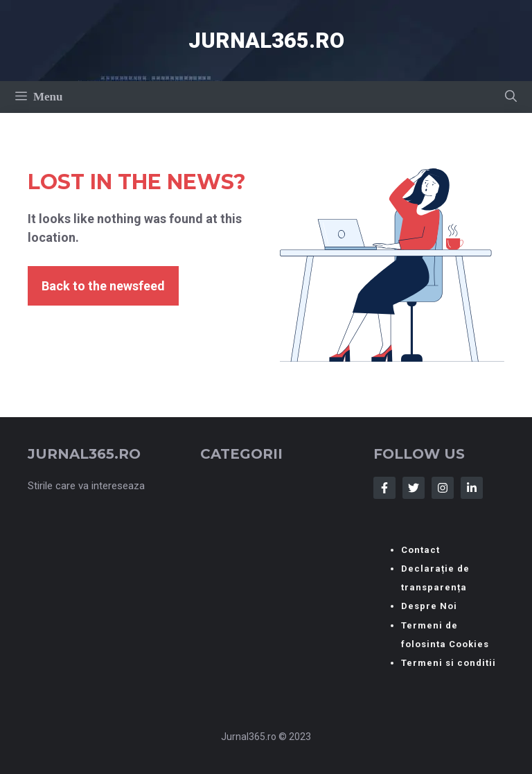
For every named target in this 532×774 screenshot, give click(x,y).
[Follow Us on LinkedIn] (472, 488)
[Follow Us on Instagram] (443, 488)
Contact (420, 550)
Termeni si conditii (449, 663)
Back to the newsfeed (103, 286)
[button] (511, 97)
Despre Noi (429, 606)
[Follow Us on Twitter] (414, 488)
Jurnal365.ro (266, 41)
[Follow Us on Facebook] (384, 488)
